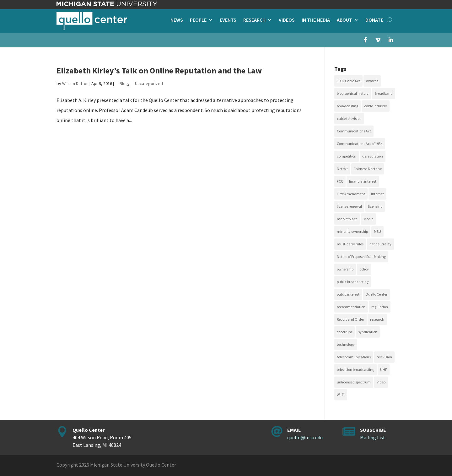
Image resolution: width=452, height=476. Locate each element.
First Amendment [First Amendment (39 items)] (351, 194)
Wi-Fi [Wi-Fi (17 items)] (341, 395)
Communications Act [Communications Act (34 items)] (354, 131)
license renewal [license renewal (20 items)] (349, 206)
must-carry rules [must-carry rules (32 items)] (350, 244)
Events (228, 20)
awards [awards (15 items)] (372, 81)
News (177, 20)
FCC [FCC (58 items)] (340, 181)
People (198, 20)
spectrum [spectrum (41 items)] (344, 332)
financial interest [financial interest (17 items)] (363, 181)
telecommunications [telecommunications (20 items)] (354, 357)
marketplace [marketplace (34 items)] (347, 219)
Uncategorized (149, 83)
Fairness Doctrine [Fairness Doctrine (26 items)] (368, 169)
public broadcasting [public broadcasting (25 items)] (353, 282)
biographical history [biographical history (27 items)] (353, 93)
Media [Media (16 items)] (369, 219)
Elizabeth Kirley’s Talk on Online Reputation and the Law (159, 70)
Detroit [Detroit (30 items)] (342, 169)
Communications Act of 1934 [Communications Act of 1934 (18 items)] (360, 144)
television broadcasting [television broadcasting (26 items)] (355, 369)
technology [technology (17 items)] (346, 344)
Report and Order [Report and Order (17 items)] (350, 319)
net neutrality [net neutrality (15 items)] (380, 244)
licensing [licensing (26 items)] (375, 206)
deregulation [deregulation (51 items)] (373, 156)
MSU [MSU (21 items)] (377, 231)
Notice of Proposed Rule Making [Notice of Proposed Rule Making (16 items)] (361, 257)
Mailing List (373, 437)
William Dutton (75, 83)
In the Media (316, 20)
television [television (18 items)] (384, 357)
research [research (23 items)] (377, 319)
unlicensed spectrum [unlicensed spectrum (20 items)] (354, 382)
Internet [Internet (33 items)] (377, 194)
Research (254, 20)
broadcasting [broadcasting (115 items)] (347, 106)
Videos (287, 20)
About (344, 20)
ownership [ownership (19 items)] (345, 269)
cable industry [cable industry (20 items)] (376, 106)
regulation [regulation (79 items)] (380, 307)
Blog (124, 83)
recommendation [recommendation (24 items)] (351, 307)
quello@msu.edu (305, 437)
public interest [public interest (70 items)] (348, 294)
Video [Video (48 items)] (381, 382)
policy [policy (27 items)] (364, 269)
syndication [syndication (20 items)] (368, 332)
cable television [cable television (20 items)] (349, 118)
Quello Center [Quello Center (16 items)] (376, 294)
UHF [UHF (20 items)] (384, 369)
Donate (374, 20)
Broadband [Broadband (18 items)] (384, 93)
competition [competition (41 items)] (347, 156)
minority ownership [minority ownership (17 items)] (352, 231)
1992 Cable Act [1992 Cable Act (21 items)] (348, 81)
